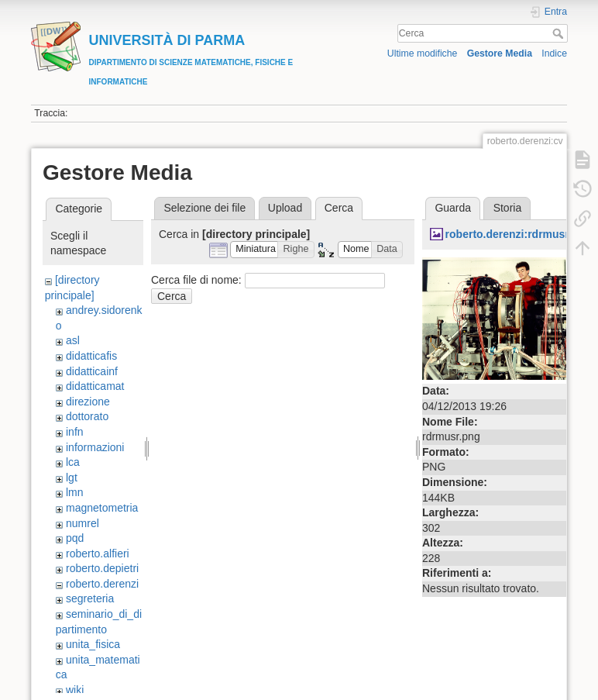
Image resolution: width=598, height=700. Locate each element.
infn (75, 432)
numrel (82, 523)
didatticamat (95, 386)
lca (73, 462)
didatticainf (92, 371)
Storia (508, 208)
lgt (72, 478)
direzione (88, 402)
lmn (75, 492)
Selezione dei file (204, 208)
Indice (554, 53)
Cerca (560, 33)
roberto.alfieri (98, 553)
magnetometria (102, 508)
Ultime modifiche (423, 53)
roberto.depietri (102, 568)
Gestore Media (500, 53)
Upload (285, 208)
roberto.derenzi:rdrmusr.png (519, 234)
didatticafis (91, 356)
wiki (75, 690)
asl (73, 340)
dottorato (87, 416)
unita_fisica (93, 644)
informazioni (95, 447)
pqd (75, 538)
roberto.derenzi (102, 584)
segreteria (90, 598)
